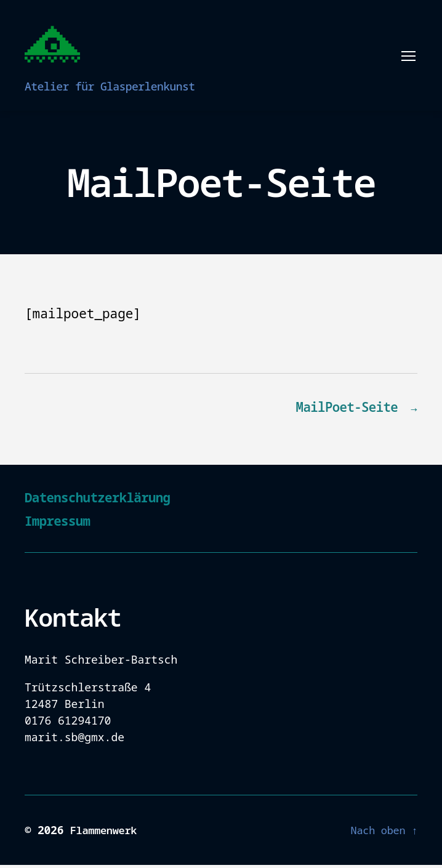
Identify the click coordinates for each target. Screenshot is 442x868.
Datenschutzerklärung (109, 500)
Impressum (63, 523)
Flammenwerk (106, 833)
